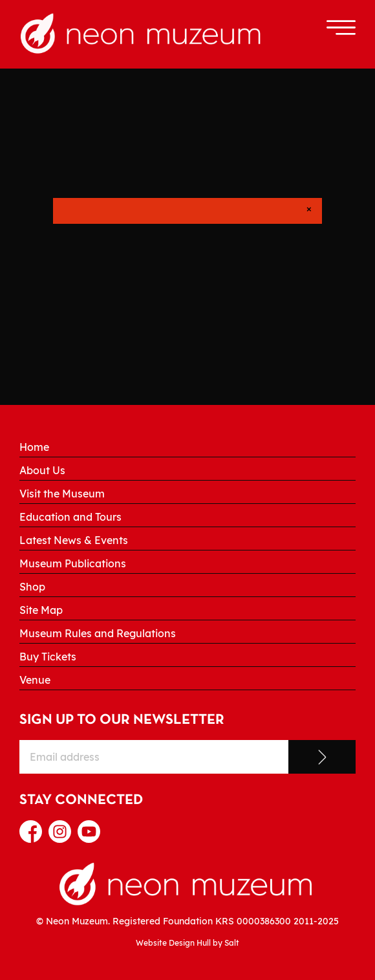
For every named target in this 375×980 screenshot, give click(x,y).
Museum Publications (73, 563)
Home (34, 447)
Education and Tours (70, 517)
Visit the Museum (62, 494)
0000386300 (264, 921)
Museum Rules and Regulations (98, 633)
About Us (42, 470)
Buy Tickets (48, 657)
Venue (35, 680)
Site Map (41, 610)
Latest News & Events (74, 540)
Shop (32, 587)
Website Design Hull (173, 943)
